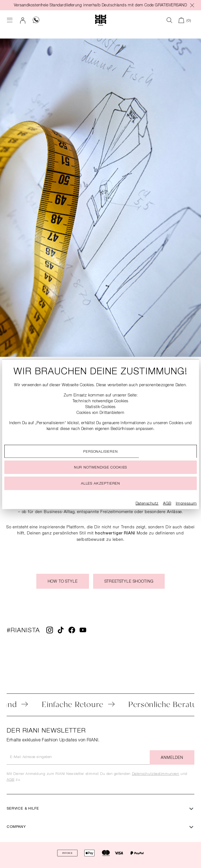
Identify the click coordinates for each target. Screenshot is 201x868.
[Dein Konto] (23, 20)
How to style (63, 582)
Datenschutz (147, 504)
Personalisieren (100, 452)
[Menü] (10, 20)
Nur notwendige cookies (100, 468)
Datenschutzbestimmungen (156, 774)
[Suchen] (170, 20)
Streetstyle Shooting (129, 582)
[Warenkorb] (185, 20)
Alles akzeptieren (100, 484)
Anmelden (172, 758)
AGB (11, 780)
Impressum (186, 504)
